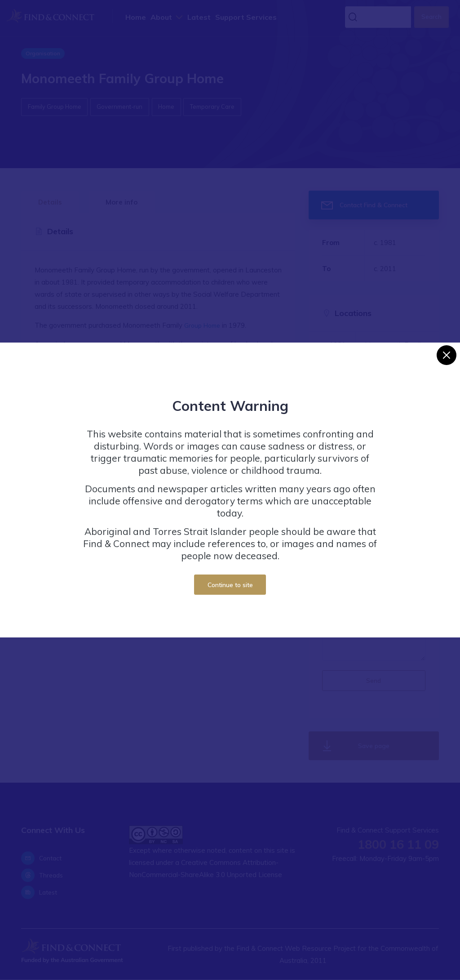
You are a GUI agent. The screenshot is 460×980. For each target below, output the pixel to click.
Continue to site (230, 585)
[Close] (447, 355)
